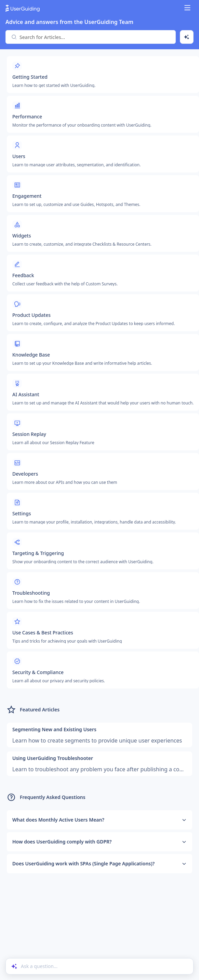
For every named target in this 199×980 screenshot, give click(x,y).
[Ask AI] (187, 37)
